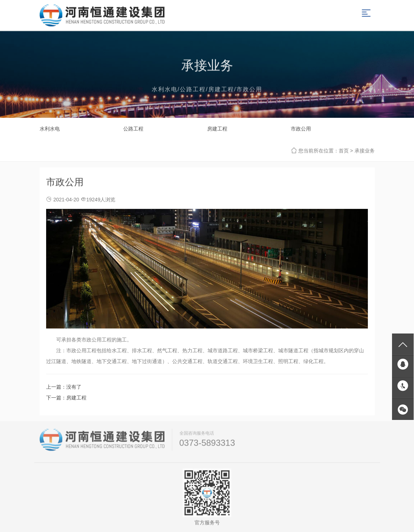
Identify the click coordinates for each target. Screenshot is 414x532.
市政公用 (301, 129)
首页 (344, 151)
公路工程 (133, 129)
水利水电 (50, 129)
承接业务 (365, 151)
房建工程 (217, 129)
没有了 (74, 387)
